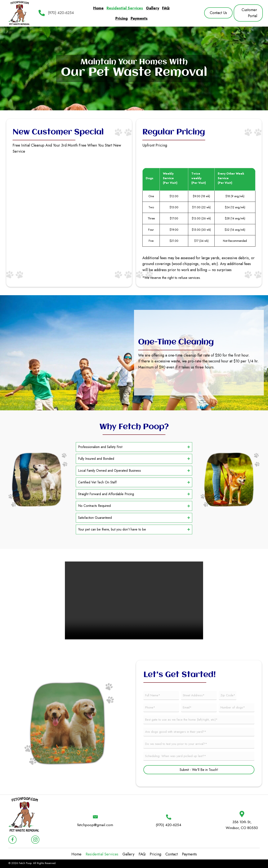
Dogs (149, 178)
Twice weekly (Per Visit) (199, 178)
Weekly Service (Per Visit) (170, 178)
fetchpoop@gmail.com (95, 828)
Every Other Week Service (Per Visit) (231, 178)
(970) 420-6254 (61, 13)
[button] (218, 13)
